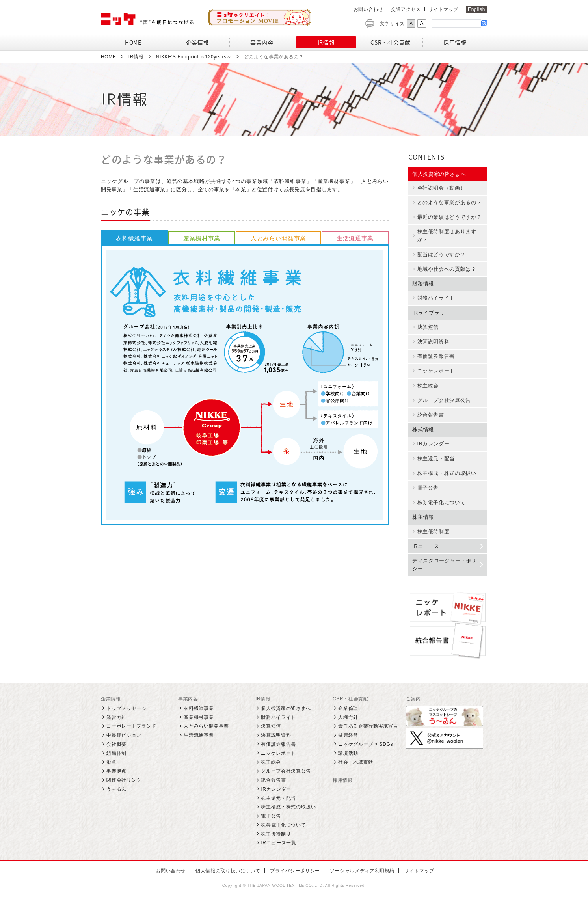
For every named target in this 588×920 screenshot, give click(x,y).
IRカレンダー (432, 452)
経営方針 (116, 732)
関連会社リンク (124, 795)
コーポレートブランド (131, 741)
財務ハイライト (434, 302)
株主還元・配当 (434, 467)
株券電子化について (440, 512)
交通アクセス (406, 9)
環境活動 (348, 768)
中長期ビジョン (124, 751)
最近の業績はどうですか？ (448, 219)
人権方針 (348, 732)
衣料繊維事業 (199, 723)
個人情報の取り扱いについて (229, 886)
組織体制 (116, 768)
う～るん (116, 804)
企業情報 (111, 714)
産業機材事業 (199, 732)
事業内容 (188, 714)
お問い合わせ (368, 9)
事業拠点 (116, 786)
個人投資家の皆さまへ (439, 174)
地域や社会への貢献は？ (445, 273)
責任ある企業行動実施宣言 (368, 741)
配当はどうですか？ (440, 257)
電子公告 (426, 497)
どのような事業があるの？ (448, 204)
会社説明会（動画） (440, 189)
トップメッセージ (126, 723)
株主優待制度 (432, 542)
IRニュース (448, 557)
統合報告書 (429, 422)
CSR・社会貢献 (351, 714)
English (476, 9)
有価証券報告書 (434, 362)
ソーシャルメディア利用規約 (359, 886)
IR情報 (263, 714)
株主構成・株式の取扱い (445, 482)
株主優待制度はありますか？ (445, 238)
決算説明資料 (432, 347)
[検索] (457, 23)
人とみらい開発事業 (206, 741)
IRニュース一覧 (278, 858)
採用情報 (343, 796)
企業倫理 (348, 723)
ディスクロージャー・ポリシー (448, 576)
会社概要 (116, 759)
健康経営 (348, 751)
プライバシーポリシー (294, 886)
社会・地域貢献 (356, 777)
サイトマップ (443, 9)
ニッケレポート (434, 377)
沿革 (111, 777)
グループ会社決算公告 (442, 407)
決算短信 (426, 331)
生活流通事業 (199, 751)
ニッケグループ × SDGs (366, 759)
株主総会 (426, 392)
